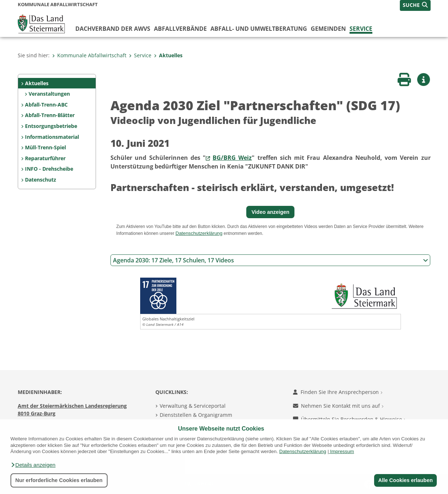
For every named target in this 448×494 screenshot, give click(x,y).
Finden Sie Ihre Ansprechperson (338, 392)
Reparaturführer (45, 158)
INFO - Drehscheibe (49, 169)
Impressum (342, 451)
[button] (33, 465)
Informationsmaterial (52, 137)
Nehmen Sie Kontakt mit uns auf (338, 406)
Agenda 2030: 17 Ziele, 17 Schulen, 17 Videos (271, 260)
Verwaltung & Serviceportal (193, 406)
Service (361, 29)
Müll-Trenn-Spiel (45, 147)
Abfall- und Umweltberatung (259, 29)
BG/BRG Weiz (232, 158)
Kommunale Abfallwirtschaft (89, 55)
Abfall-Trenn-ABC (46, 105)
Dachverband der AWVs (113, 29)
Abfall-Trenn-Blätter (50, 115)
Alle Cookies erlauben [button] (405, 480)
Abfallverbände (180, 29)
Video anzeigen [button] (271, 212)
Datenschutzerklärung (303, 451)
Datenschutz (41, 180)
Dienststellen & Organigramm (196, 415)
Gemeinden (328, 29)
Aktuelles (168, 55)
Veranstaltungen (49, 94)
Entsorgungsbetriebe (51, 126)
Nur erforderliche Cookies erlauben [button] (59, 480)
